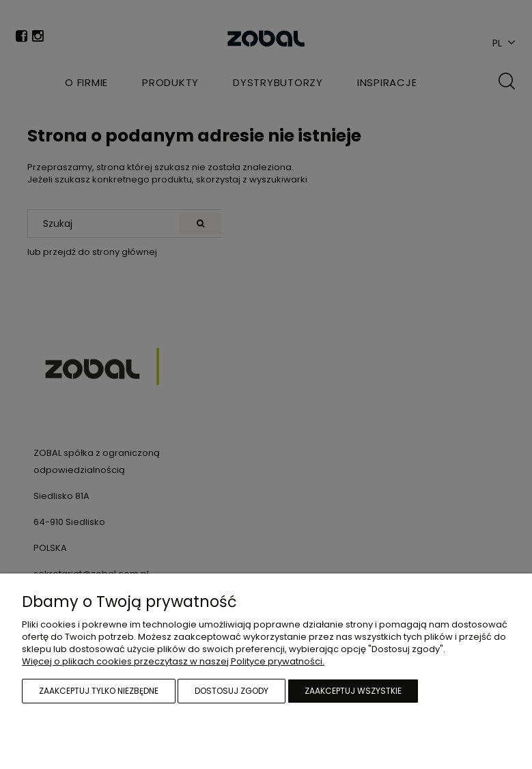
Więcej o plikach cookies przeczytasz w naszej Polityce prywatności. (173, 661)
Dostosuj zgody (232, 691)
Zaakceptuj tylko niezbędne (99, 691)
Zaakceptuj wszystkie (353, 691)
